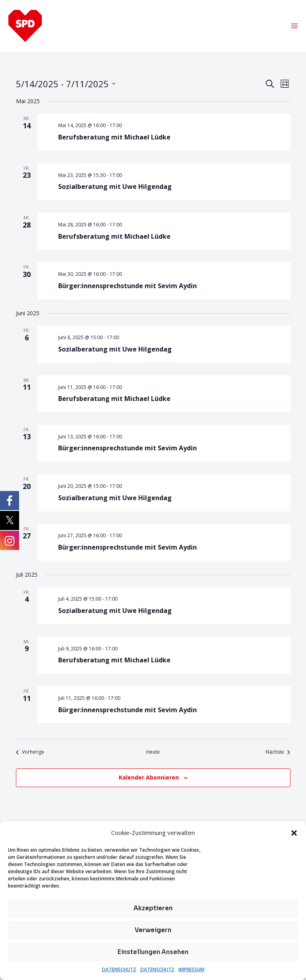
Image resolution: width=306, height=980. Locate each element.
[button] (294, 833)
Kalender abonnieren (149, 779)
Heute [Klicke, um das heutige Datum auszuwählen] (153, 754)
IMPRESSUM (191, 969)
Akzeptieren (153, 908)
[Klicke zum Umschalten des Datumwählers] (66, 85)
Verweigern (153, 930)
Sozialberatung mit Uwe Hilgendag (115, 188)
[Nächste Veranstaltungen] (278, 754)
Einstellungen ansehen (153, 952)
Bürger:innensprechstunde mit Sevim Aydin (127, 287)
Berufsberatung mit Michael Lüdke (114, 138)
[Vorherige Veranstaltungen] (30, 754)
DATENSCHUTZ (119, 969)
